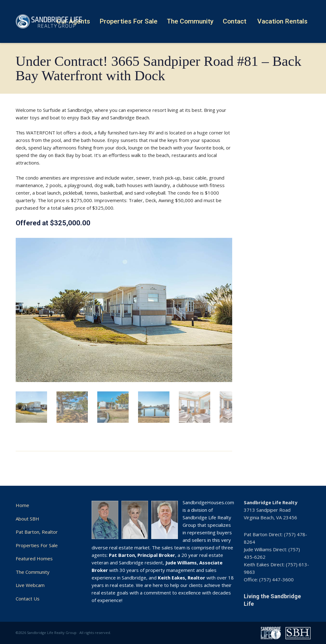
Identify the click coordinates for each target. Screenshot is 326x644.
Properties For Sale (37, 545)
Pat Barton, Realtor (37, 532)
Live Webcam (30, 585)
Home (22, 505)
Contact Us (28, 599)
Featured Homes (34, 558)
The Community (33, 572)
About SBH (27, 519)
